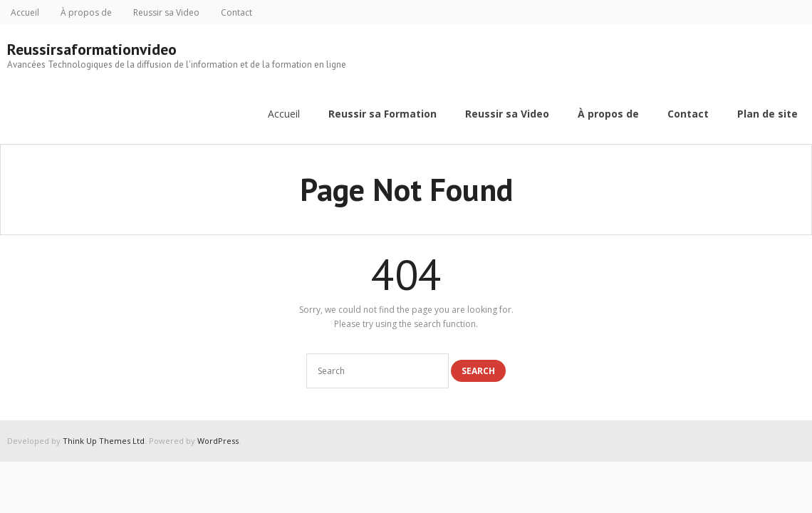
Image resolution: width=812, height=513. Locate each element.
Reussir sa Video (166, 12)
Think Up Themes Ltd (104, 441)
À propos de (86, 12)
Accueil (25, 12)
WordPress (218, 441)
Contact (236, 12)
